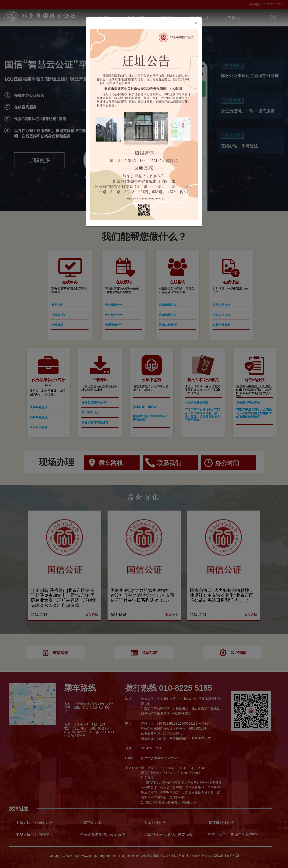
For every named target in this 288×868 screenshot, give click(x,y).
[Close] (196, 23)
